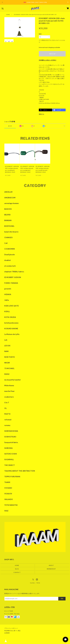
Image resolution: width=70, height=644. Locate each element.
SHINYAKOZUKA (11, 431)
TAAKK (7, 482)
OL (6, 408)
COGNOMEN (10, 249)
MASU (7, 374)
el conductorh (10, 266)
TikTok (38, 583)
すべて (10, 126)
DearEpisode (10, 255)
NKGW (7, 363)
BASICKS (8, 209)
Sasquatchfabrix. (11, 442)
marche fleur (9, 391)
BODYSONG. (9, 226)
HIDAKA (8, 294)
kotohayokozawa (11, 323)
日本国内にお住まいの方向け (48, 60)
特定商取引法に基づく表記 (12, 631)
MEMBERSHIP (51, 569)
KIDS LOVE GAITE (12, 306)
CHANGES (8, 237)
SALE (6, 511)
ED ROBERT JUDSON (13, 277)
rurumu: (7, 425)
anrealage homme (11, 203)
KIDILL (7, 311)
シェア (59, 110)
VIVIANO (8, 488)
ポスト (45, 110)
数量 (40, 34)
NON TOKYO (10, 357)
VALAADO (9, 499)
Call (6, 243)
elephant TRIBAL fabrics (14, 272)
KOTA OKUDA (10, 317)
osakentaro (9, 397)
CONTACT (17, 572)
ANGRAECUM (10, 198)
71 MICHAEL (9, 368)
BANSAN (8, 220)
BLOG (17, 569)
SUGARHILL (9, 459)
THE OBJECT (10, 465)
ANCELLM (8, 192)
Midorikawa (9, 385)
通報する (42, 114)
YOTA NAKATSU (11, 505)
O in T (7, 403)
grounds (8, 289)
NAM (6, 351)
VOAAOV (8, 494)
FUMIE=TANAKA (11, 283)
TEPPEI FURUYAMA (12, 477)
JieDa (7, 300)
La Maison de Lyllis (12, 334)
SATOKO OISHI (11, 454)
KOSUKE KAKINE (11, 329)
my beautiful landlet (13, 380)
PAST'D (7, 414)
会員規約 (7, 633)
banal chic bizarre (11, 232)
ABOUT (51, 565)
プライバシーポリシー (11, 628)
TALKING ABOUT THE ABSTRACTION (20, 471)
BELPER (7, 215)
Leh (6, 340)
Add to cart (52, 54)
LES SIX (7, 346)
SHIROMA (8, 448)
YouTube (32, 583)
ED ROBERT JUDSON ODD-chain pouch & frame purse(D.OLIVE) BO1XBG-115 (35, 15)
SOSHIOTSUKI (10, 437)
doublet (8, 260)
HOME (8, 15)
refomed (8, 420)
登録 (62, 599)
